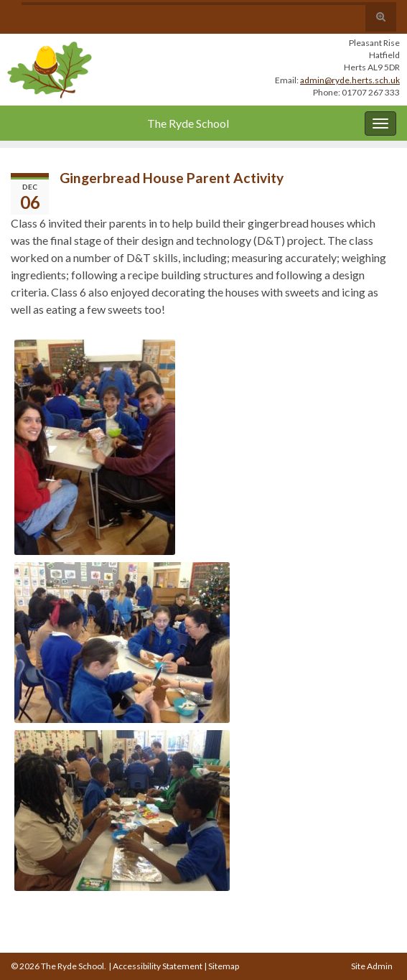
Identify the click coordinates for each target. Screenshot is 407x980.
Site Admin (372, 966)
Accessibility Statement (158, 966)
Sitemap (224, 966)
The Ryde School (188, 123)
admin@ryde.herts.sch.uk (350, 80)
